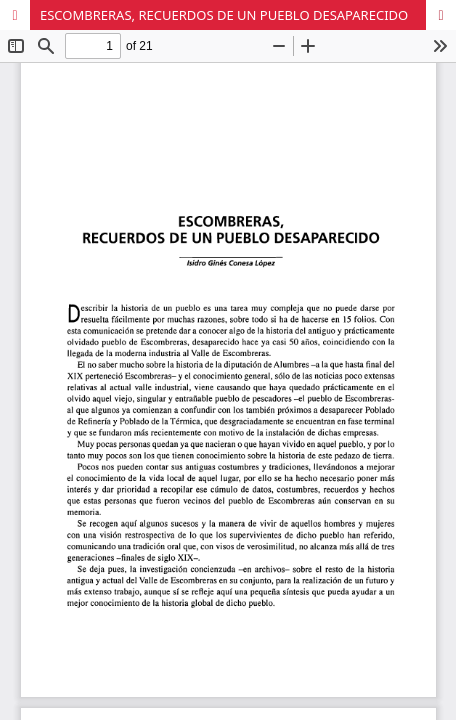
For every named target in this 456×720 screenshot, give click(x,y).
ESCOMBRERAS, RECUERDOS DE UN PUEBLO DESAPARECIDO (224, 15)
